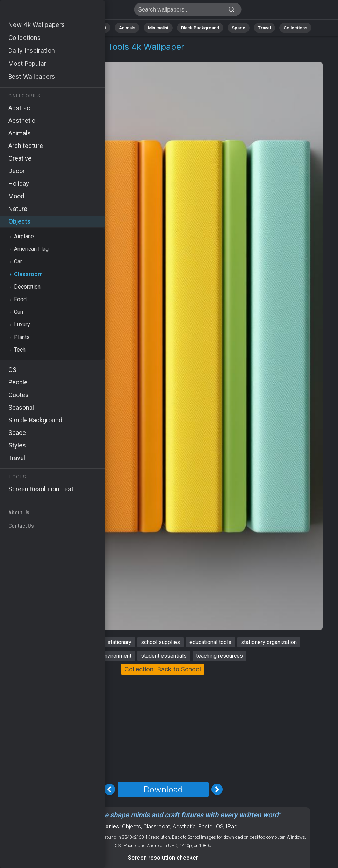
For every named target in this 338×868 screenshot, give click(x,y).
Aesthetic (184, 827)
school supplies (160, 642)
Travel (264, 28)
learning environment (106, 656)
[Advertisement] (163, 727)
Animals (127, 28)
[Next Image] (217, 789)
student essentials (164, 656)
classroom (40, 642)
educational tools (210, 642)
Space (239, 28)
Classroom (61, 55)
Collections (295, 28)
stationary (119, 642)
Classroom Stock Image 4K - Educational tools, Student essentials (42, 11)
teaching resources (220, 656)
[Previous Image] (109, 789)
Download (163, 789)
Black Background (200, 28)
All (46, 28)
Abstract (97, 28)
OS (220, 827)
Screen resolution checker (163, 858)
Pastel (206, 827)
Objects (29, 55)
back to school (80, 642)
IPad (232, 827)
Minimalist (158, 28)
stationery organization (269, 642)
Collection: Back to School (163, 669)
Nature (69, 28)
